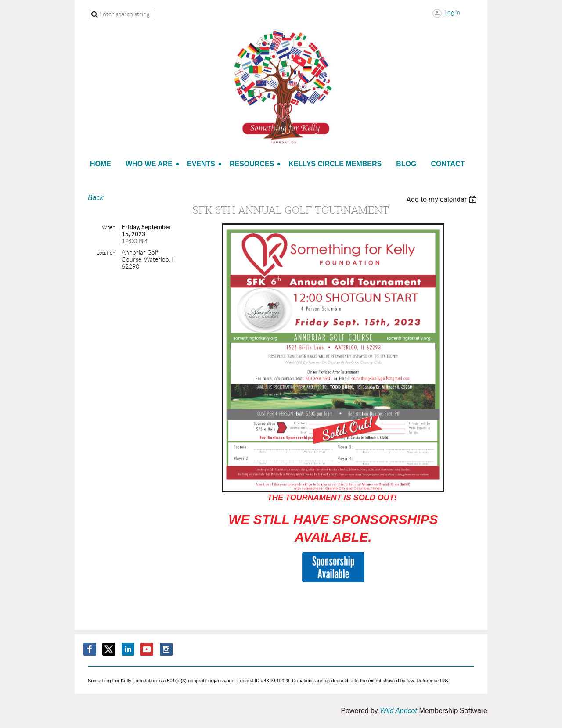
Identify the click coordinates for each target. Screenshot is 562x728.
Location (106, 253)
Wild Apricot (398, 711)
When (108, 227)
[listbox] (442, 199)
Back (96, 198)
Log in (452, 12)
